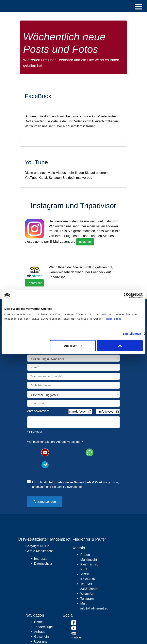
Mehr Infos (114, 319)
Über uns (41, 641)
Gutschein (41, 637)
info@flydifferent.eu (94, 608)
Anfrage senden (45, 502)
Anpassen (73, 346)
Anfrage (40, 632)
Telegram (87, 599)
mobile (76, 637)
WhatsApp (88, 594)
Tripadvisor (34, 283)
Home (38, 622)
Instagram (85, 242)
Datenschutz (43, 563)
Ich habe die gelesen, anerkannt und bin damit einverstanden (76, 484)
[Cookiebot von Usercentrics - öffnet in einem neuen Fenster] (125, 295)
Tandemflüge (43, 627)
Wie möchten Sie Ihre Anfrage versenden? (55, 442)
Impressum (42, 559)
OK (120, 346)
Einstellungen (132, 334)
